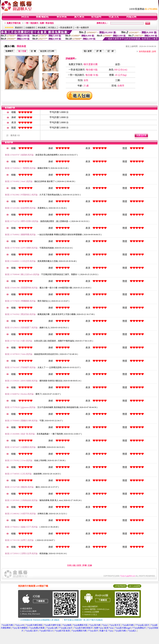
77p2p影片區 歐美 (62, 631)
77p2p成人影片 (31, 631)
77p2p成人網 (52, 628)
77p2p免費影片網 (79, 631)
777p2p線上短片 (65, 628)
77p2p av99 (19, 625)
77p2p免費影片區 (80, 625)
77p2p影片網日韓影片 (83, 628)
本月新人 (52, 28)
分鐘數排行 (30, 28)
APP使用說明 (120, 586)
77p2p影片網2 (7, 625)
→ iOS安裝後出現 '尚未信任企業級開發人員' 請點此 (39, 620)
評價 (84, 565)
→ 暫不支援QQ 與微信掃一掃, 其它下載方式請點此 (82, 620)
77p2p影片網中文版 (52, 625)
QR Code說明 (134, 586)
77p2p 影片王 (115, 625)
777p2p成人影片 (142, 625)
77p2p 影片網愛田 (20, 628)
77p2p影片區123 (46, 631)
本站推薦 (42, 28)
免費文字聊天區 (14, 23)
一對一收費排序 (82, 28)
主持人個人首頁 (74, 565)
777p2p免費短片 (139, 628)
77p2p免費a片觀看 (37, 628)
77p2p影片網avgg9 (123, 628)
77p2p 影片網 (95, 625)
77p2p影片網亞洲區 (34, 625)
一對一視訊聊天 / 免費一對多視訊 (39, 23)
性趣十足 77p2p (106, 631)
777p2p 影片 (93, 631)
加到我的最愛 (145, 51)
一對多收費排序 (65, 28)
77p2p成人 (132, 631)
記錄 (90, 565)
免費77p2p (99, 628)
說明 (154, 51)
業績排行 (19, 28)
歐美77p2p (109, 628)
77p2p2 (105, 625)
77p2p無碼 (67, 625)
